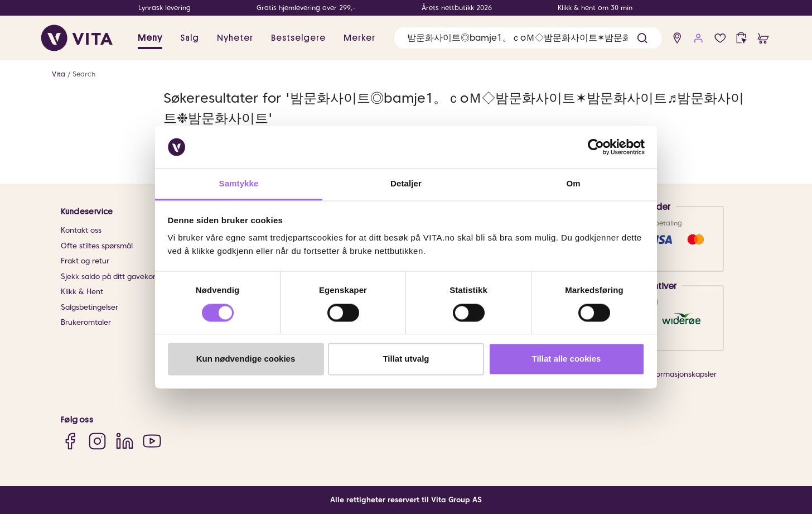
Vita (59, 74)
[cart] (763, 38)
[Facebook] (70, 441)
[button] (642, 38)
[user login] (699, 38)
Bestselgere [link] (298, 38)
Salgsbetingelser (90, 307)
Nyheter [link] (235, 38)
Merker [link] (359, 38)
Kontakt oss (81, 230)
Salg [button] (190, 38)
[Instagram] (97, 441)
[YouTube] (152, 441)
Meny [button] (150, 38)
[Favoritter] (720, 38)
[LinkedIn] (125, 441)
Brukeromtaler (86, 322)
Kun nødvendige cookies (246, 359)
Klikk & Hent (82, 292)
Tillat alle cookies (567, 359)
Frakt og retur (85, 261)
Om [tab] (573, 184)
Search (84, 74)
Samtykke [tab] (239, 184)
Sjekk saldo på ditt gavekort (110, 277)
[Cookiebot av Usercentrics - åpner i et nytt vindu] (596, 147)
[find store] (677, 38)
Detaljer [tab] (406, 184)
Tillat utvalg (406, 359)
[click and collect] (741, 38)
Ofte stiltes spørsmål (97, 246)
